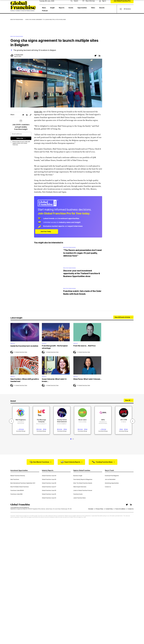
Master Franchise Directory (18, 476)
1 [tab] (71, 440)
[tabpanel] (21, 421)
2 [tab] (73, 440)
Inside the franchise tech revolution (24, 346)
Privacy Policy (99, 509)
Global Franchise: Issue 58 (49, 484)
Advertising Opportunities (112, 484)
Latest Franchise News (80, 498)
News (44, 8)
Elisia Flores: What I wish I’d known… (88, 380)
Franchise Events (78, 495)
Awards (102, 8)
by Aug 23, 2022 (19, 55)
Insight (52, 8)
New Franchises (15, 480)
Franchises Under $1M (16, 495)
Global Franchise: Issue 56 (49, 491)
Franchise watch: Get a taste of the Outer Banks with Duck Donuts (83, 293)
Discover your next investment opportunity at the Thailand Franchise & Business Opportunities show (82, 274)
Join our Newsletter (110, 480)
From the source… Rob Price (84, 346)
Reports (62, 8)
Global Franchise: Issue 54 (49, 498)
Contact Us (108, 487)
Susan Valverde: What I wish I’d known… (54, 381)
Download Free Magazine (112, 476)
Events (71, 8)
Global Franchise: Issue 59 (49, 480)
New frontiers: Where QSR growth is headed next (25, 381)
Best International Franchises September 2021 (23, 484)
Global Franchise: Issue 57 (49, 487)
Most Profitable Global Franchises (20, 487)
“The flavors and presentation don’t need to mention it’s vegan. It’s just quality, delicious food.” (83, 253)
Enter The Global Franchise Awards (83, 484)
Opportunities (82, 8)
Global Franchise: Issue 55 (49, 495)
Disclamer (91, 509)
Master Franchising (17, 20)
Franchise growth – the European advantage (55, 347)
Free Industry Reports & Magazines (83, 480)
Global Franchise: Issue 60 (49, 476)
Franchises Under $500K (17, 491)
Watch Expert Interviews (80, 487)
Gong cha (38, 112)
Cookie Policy (109, 509)
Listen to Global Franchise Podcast (83, 491)
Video (93, 8)
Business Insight (78, 476)
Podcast (45, 11)
